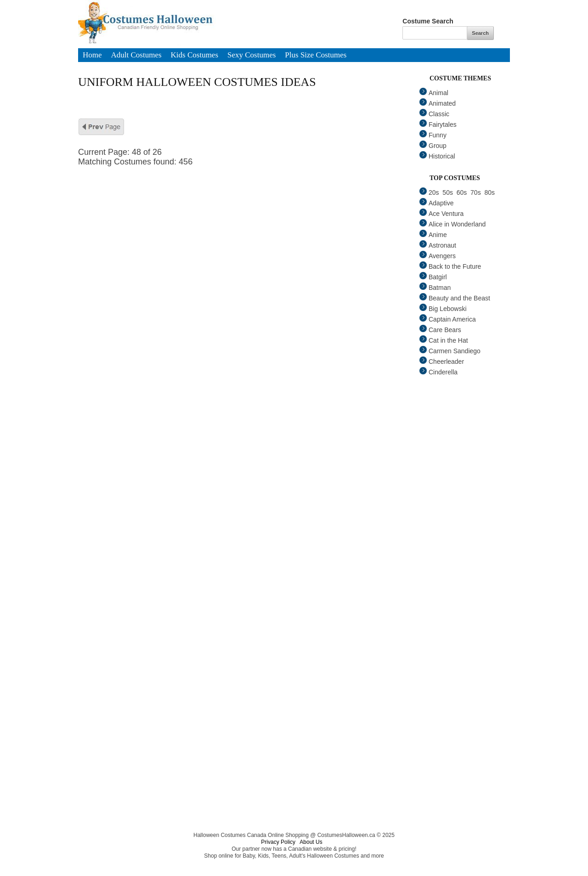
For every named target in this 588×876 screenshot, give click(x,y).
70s (476, 192)
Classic (434, 114)
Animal (434, 93)
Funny (433, 135)
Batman (435, 288)
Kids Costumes (195, 56)
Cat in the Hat (444, 340)
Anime (433, 235)
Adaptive (436, 203)
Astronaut (438, 245)
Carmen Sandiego (450, 351)
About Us (311, 842)
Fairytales (438, 124)
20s (429, 192)
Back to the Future (450, 266)
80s (489, 192)
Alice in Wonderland (452, 224)
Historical (437, 156)
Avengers (438, 256)
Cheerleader (442, 362)
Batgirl (433, 277)
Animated (438, 103)
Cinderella (438, 372)
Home (92, 56)
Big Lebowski (443, 309)
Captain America (448, 319)
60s (462, 192)
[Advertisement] (253, 231)
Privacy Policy (278, 842)
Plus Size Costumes (316, 56)
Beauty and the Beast (455, 298)
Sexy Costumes (252, 56)
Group (433, 146)
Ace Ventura (441, 214)
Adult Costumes (136, 56)
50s (448, 192)
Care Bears (440, 330)
